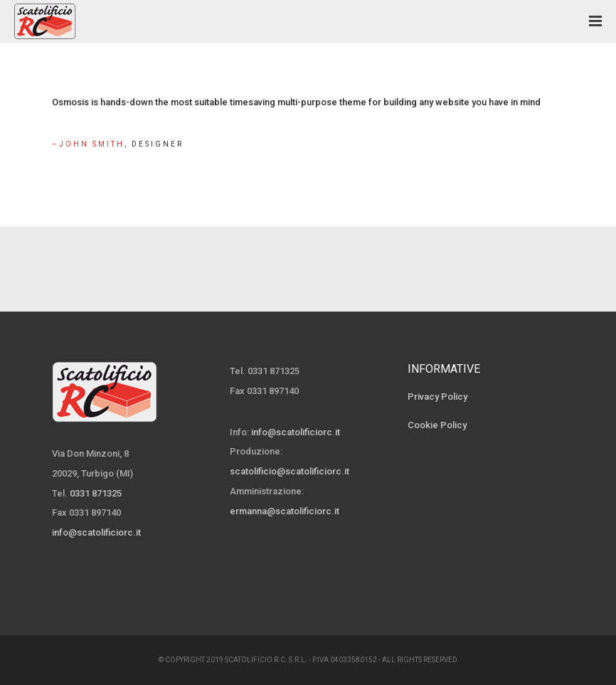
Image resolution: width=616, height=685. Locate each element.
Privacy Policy (437, 397)
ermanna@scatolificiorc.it (285, 511)
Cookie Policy (437, 425)
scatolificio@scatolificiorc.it (290, 471)
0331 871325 (96, 493)
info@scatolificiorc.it (96, 532)
